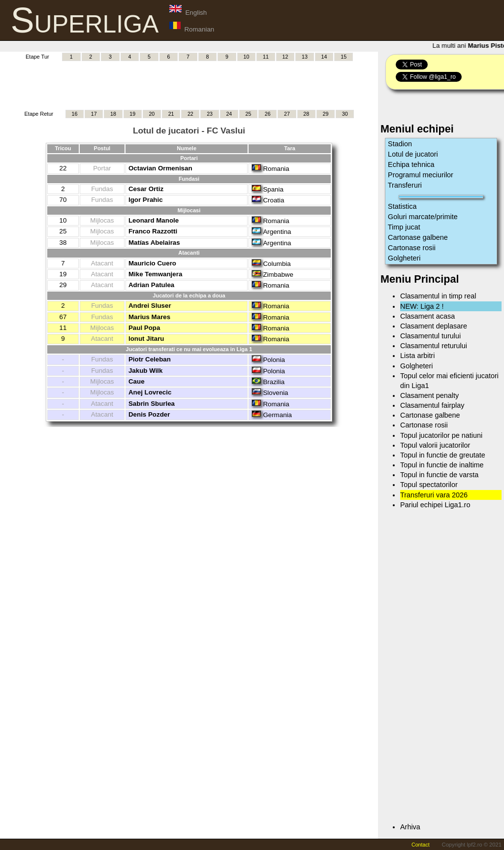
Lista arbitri (417, 356)
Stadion (400, 144)
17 (94, 114)
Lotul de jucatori (413, 154)
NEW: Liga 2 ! (422, 306)
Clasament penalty (429, 395)
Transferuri (405, 185)
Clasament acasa (427, 316)
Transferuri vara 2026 (434, 495)
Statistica (402, 206)
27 (287, 114)
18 (113, 114)
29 (326, 114)
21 (171, 114)
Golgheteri (404, 258)
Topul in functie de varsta (439, 475)
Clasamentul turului (430, 336)
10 (247, 57)
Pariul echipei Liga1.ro (435, 505)
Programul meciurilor (421, 175)
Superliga (85, 20)
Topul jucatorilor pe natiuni (441, 435)
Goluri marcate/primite (423, 217)
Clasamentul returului (434, 346)
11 (266, 57)
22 (190, 114)
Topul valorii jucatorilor (435, 445)
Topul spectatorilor (429, 485)
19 (132, 114)
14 (324, 57)
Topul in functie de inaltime (442, 465)
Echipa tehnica (411, 164)
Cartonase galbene (418, 237)
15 (344, 57)
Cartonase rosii (412, 248)
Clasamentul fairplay (432, 405)
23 (210, 114)
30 (345, 114)
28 (306, 114)
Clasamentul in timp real (438, 296)
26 (268, 114)
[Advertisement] (189, 84)
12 (285, 57)
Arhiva (410, 827)
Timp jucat (404, 227)
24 (229, 114)
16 (75, 114)
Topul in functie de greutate (443, 455)
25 (249, 114)
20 (152, 114)
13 (305, 57)
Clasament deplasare (434, 326)
